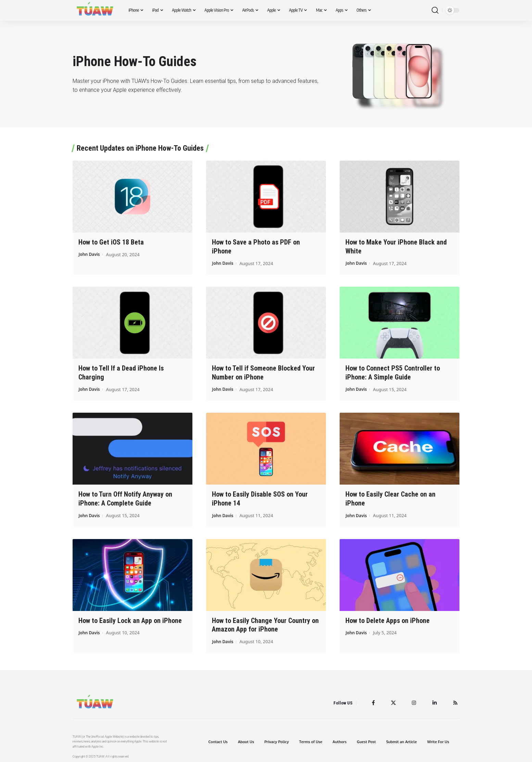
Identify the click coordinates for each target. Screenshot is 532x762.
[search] (435, 10)
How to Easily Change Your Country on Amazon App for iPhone (265, 623)
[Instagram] (413, 701)
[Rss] (455, 701)
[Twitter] (392, 701)
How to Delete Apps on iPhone (388, 619)
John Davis (90, 254)
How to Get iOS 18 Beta (111, 242)
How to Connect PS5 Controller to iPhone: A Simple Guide (393, 372)
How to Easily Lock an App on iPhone (130, 619)
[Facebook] (371, 701)
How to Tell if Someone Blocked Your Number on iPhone (263, 372)
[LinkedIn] (434, 701)
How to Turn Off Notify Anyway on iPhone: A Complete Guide (125, 497)
